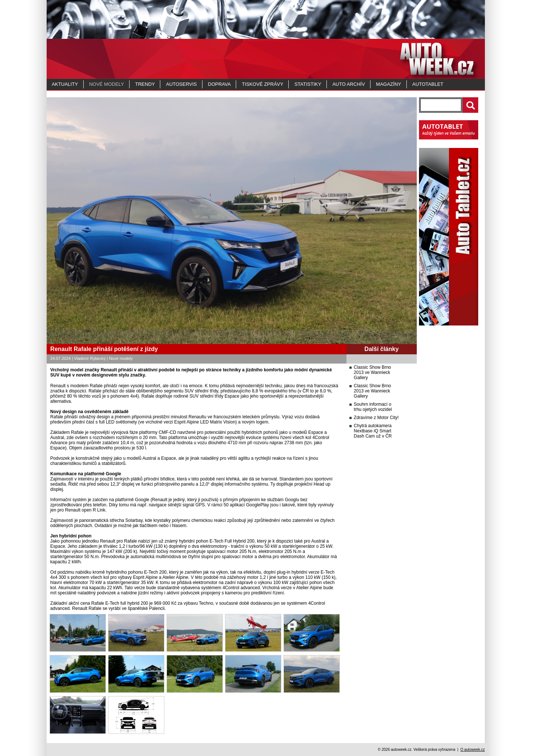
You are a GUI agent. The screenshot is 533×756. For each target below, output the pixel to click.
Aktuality (65, 84)
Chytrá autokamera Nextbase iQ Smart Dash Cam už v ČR (373, 431)
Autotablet (428, 84)
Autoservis (181, 84)
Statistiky (308, 84)
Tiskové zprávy (262, 84)
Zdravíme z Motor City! (376, 418)
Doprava (219, 84)
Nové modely (107, 84)
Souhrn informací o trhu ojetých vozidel (373, 407)
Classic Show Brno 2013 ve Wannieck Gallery (373, 372)
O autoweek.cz (473, 750)
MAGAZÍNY (389, 84)
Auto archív (349, 84)
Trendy (145, 84)
